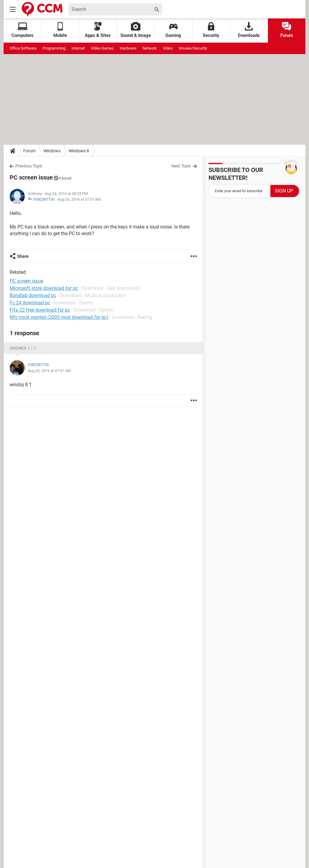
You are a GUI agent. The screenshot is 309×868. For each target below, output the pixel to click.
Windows (52, 151)
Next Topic (181, 166)
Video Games (102, 48)
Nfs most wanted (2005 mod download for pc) (59, 317)
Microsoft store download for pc (44, 288)
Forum (287, 30)
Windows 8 (79, 151)
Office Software (23, 48)
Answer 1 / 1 (23, 348)
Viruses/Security (193, 48)
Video (168, 48)
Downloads (249, 30)
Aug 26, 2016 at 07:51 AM (79, 199)
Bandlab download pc (33, 295)
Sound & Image (136, 30)
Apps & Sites (98, 30)
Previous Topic (29, 166)
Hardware (128, 48)
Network (150, 48)
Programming (54, 48)
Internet (78, 48)
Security (211, 30)
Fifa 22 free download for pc (40, 310)
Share (23, 256)
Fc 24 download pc (30, 303)
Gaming (173, 30)
